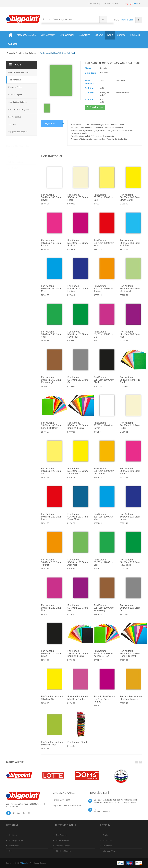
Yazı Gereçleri (48, 35)
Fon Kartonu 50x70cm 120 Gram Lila (51, 610)
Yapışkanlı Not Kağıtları (18, 132)
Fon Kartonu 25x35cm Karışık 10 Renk (130, 382)
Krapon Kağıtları (15, 87)
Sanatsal (122, 35)
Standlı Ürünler (14, 167)
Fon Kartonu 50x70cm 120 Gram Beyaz (104, 427)
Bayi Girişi (97, 4)
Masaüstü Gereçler (27, 35)
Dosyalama (85, 35)
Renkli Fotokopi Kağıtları (18, 110)
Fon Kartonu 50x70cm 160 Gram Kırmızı (104, 245)
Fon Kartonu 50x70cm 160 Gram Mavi (51, 290)
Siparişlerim (14, 846)
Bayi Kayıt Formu (113, 4)
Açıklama (50, 125)
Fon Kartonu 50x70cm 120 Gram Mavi (104, 518)
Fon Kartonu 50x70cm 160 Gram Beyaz (51, 199)
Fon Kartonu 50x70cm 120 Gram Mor (78, 610)
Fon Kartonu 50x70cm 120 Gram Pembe (130, 473)
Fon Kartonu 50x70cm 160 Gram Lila (104, 336)
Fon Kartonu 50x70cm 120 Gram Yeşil (104, 564)
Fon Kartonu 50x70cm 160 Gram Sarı (104, 199)
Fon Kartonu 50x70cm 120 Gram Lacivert (130, 518)
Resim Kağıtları (15, 117)
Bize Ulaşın (107, 840)
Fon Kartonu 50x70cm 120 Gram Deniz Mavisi (78, 518)
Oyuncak (13, 44)
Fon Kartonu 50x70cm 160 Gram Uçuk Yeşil (130, 290)
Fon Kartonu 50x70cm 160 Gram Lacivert (78, 290)
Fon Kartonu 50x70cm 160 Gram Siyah (104, 382)
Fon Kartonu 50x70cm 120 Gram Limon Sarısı (78, 473)
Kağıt (110, 35)
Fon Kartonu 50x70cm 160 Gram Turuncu (104, 290)
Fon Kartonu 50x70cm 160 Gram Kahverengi (51, 382)
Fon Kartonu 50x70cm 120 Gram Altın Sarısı (104, 473)
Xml (11, 851)
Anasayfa (11, 53)
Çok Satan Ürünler (15, 161)
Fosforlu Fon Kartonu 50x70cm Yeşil (52, 745)
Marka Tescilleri (62, 840)
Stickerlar (12, 124)
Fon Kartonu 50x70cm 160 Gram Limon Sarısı (130, 199)
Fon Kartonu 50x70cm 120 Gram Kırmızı (51, 518)
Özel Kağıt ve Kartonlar (18, 102)
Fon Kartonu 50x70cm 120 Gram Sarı (51, 473)
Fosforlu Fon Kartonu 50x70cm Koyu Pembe (104, 701)
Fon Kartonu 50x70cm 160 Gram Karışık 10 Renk (78, 427)
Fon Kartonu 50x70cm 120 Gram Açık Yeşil (78, 564)
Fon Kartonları (31, 53)
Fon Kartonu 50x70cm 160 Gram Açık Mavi (130, 245)
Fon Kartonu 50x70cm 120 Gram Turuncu (51, 564)
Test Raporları (62, 835)
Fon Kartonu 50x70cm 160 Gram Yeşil (51, 336)
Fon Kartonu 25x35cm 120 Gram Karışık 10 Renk (78, 655)
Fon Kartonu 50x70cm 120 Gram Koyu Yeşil (130, 564)
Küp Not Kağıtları (15, 95)
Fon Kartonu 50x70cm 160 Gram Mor (130, 336)
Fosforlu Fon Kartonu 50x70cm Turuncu (131, 700)
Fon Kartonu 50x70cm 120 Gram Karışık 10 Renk (130, 655)
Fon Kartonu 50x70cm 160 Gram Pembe (51, 245)
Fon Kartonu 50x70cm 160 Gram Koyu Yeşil (78, 336)
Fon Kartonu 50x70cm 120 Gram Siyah (51, 655)
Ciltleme (99, 35)
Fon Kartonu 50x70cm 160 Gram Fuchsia (78, 245)
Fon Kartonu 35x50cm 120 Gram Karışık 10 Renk (104, 655)
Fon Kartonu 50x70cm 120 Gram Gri (130, 610)
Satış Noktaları (95, 107)
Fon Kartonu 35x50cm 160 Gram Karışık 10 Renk (51, 427)
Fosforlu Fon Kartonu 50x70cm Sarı (52, 700)
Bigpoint (25, 863)
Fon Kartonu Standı (77, 744)
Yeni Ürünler (13, 155)
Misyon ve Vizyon (110, 851)
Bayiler (106, 835)
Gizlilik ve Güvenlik (63, 851)
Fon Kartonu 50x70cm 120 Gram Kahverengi (104, 610)
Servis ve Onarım (63, 846)
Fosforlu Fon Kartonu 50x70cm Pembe (78, 700)
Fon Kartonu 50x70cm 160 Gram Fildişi (78, 199)
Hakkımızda (108, 846)
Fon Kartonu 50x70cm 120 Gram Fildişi (130, 427)
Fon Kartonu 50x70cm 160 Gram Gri (78, 382)
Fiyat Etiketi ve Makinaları (19, 72)
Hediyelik (135, 35)
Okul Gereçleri (67, 35)
